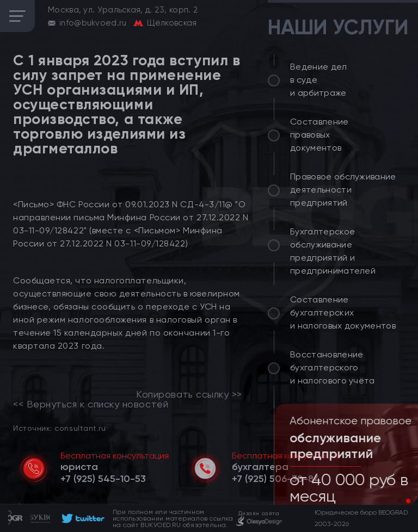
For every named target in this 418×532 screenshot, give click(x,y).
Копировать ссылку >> (189, 394)
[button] (399, 501)
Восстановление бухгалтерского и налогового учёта (333, 367)
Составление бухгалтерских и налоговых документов (343, 313)
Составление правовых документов (319, 135)
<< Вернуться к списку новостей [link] (91, 404)
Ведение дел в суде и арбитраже (319, 80)
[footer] (81, 518)
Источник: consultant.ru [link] (59, 428)
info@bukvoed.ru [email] (93, 23)
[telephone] (103, 479)
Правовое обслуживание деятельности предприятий (343, 190)
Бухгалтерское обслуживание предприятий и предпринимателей (333, 251)
